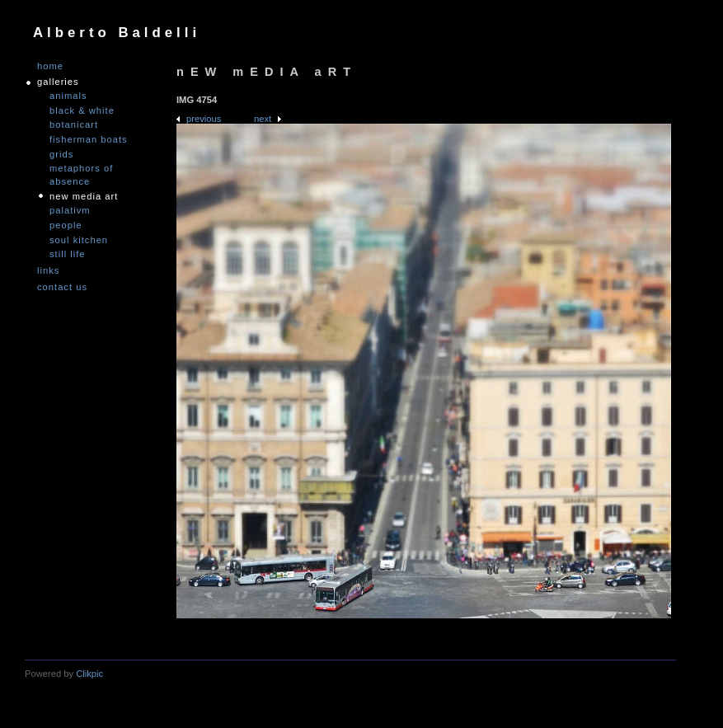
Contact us (62, 287)
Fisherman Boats (89, 139)
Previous (204, 119)
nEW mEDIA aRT (84, 196)
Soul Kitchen (79, 240)
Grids (61, 154)
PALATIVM (70, 210)
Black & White (82, 110)
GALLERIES (58, 82)
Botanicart (74, 124)
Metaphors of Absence (81, 175)
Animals (68, 96)
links (48, 271)
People (66, 225)
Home (50, 66)
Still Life (68, 254)
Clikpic (89, 674)
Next (263, 119)
